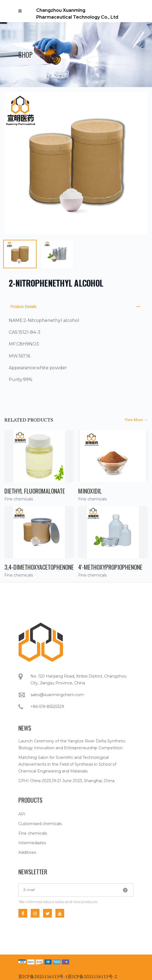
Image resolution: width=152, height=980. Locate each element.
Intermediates (32, 843)
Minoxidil (90, 491)
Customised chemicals (40, 824)
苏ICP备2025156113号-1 (43, 976)
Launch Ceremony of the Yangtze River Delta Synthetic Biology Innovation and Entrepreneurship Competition (72, 744)
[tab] (20, 254)
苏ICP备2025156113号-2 (92, 976)
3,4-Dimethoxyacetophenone (39, 567)
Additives (27, 852)
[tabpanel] (76, 163)
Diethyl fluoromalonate (35, 491)
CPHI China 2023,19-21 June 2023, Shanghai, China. (67, 781)
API (22, 814)
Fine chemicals (33, 833)
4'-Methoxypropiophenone (110, 567)
